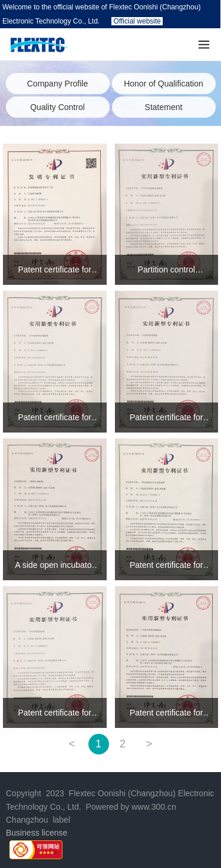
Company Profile (58, 84)
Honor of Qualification (164, 84)
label (61, 820)
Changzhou (27, 820)
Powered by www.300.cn (130, 807)
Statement (164, 107)
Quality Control (57, 107)
